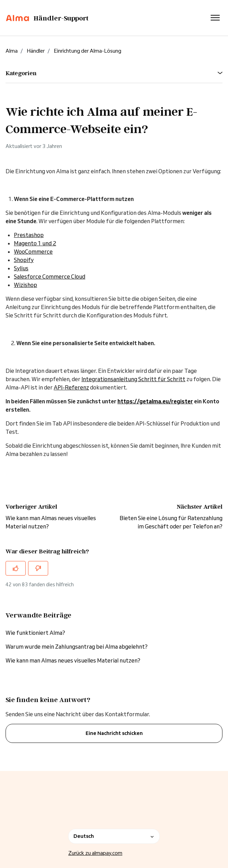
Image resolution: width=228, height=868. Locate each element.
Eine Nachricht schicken (114, 733)
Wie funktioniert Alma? (35, 633)
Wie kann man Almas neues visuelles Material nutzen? (73, 660)
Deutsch (114, 836)
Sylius (21, 268)
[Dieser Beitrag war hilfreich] (16, 568)
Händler (36, 51)
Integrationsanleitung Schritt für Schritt (133, 379)
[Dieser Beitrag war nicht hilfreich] (38, 568)
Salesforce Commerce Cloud (50, 277)
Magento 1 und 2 (35, 243)
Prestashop (29, 235)
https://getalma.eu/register (155, 401)
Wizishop (25, 285)
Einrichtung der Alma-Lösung (87, 51)
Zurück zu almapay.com (95, 853)
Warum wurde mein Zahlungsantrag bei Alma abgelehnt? (77, 647)
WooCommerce (33, 252)
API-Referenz (71, 387)
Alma (12, 51)
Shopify (24, 260)
